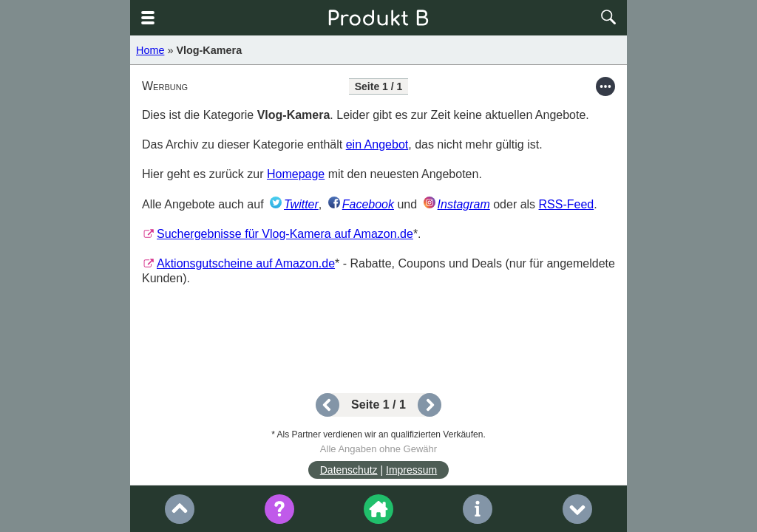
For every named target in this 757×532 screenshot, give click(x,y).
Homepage (296, 174)
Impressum (411, 470)
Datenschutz (349, 470)
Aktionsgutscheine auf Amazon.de (246, 263)
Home (150, 50)
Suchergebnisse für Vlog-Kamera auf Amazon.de (285, 234)
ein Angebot (377, 144)
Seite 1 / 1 (378, 405)
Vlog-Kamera (209, 50)
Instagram (464, 204)
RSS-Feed (567, 204)
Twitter (301, 204)
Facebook (368, 204)
